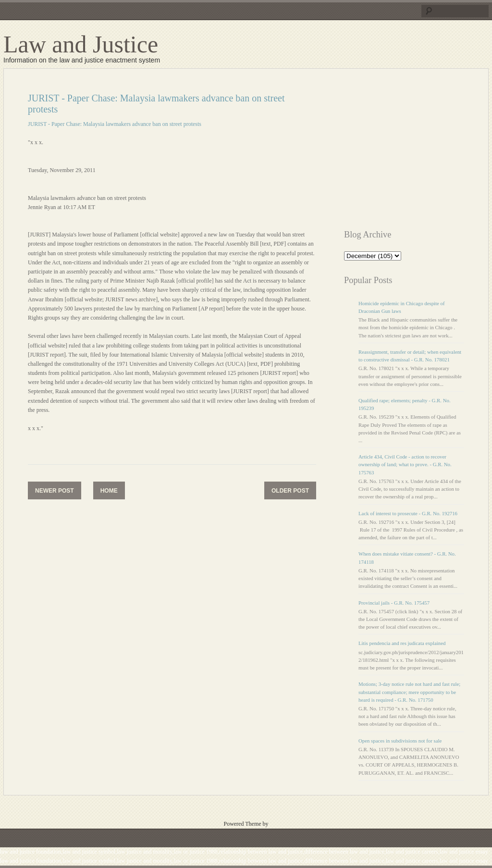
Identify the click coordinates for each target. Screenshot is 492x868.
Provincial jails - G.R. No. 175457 (394, 603)
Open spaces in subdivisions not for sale (400, 741)
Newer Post (55, 491)
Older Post (290, 491)
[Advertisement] (418, 153)
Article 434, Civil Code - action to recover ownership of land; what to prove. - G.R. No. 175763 (405, 464)
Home (109, 491)
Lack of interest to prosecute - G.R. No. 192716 (408, 513)
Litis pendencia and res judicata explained (402, 643)
